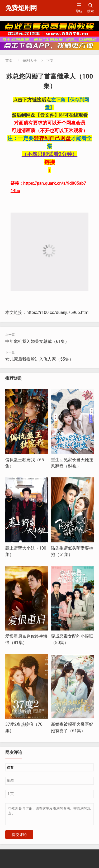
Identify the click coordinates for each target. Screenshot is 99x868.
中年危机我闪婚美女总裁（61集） (37, 341)
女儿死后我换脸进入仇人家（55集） (39, 359)
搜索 (91, 8)
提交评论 (19, 838)
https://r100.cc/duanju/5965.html (58, 312)
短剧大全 (30, 61)
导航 (79, 8)
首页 (9, 61)
